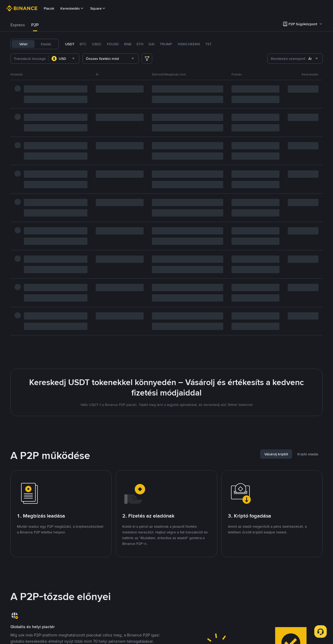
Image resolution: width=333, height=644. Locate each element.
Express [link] (18, 25)
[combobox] (64, 59)
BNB (128, 44)
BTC (83, 44)
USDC (97, 44)
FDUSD (113, 44)
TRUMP (166, 44)
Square (98, 8)
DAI (152, 44)
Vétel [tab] (23, 44)
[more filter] (147, 59)
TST (208, 44)
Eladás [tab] (46, 44)
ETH (140, 44)
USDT (70, 44)
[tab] (18, 25)
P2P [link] (35, 25)
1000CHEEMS (189, 44)
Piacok (49, 8)
